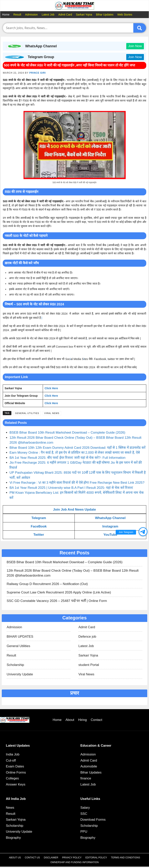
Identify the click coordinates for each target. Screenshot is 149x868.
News (10, 808)
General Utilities (27, 413)
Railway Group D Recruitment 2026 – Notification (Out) (47, 584)
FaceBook (39, 526)
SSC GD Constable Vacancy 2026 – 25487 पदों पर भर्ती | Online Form (57, 601)
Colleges (12, 778)
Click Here (51, 388)
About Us (15, 858)
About (70, 720)
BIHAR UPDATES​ (20, 637)
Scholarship (15, 665)
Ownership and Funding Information (74, 862)
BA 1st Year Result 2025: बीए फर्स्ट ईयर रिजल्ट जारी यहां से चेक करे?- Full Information (67, 458)
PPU (84, 832)
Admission (31, 15)
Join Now (135, 46)
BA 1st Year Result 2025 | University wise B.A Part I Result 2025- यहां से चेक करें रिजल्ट (71, 488)
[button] (143, 532)
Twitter (39, 535)
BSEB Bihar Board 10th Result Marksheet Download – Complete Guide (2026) (67, 433)
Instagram (110, 526)
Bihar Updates (105, 15)
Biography (13, 838)
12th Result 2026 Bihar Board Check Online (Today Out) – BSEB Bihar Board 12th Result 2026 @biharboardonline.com (73, 573)
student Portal (89, 665)
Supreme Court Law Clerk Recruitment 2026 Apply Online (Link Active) (59, 592)
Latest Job (48, 15)
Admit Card (65, 15)
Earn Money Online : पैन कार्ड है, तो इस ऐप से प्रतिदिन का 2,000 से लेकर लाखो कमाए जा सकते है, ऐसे (75, 453)
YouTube (110, 535)
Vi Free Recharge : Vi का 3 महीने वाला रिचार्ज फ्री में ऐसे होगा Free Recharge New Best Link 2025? (77, 483)
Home (6, 15)
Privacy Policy (72, 858)
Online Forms (16, 772)
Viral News (52, 413)
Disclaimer (51, 858)
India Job (13, 754)
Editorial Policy (96, 858)
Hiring (82, 720)
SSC (84, 814)
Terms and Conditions (126, 858)
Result (17, 15)
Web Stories (125, 15)
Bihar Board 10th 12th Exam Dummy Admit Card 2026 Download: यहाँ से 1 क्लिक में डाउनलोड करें (77, 448)
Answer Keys (16, 784)
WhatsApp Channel (110, 518)
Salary (85, 808)
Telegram (39, 518)
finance (86, 778)
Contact (97, 720)
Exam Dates (15, 766)
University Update (20, 674)
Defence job (87, 637)
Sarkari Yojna (84, 15)
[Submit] (140, 28)
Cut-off (11, 760)
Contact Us (32, 858)
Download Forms (93, 820)
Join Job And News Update (75, 510)
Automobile (89, 766)
